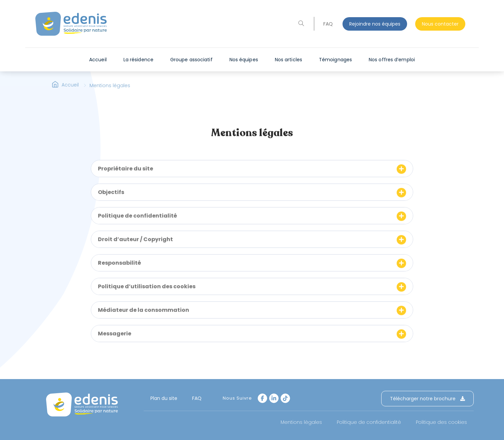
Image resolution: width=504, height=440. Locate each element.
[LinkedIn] (274, 398)
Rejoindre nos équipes (375, 24)
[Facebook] (262, 398)
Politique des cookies (441, 422)
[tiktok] (285, 398)
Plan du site (164, 398)
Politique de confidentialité (369, 422)
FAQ (328, 24)
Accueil (70, 89)
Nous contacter (440, 24)
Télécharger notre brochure (427, 399)
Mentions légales (301, 422)
